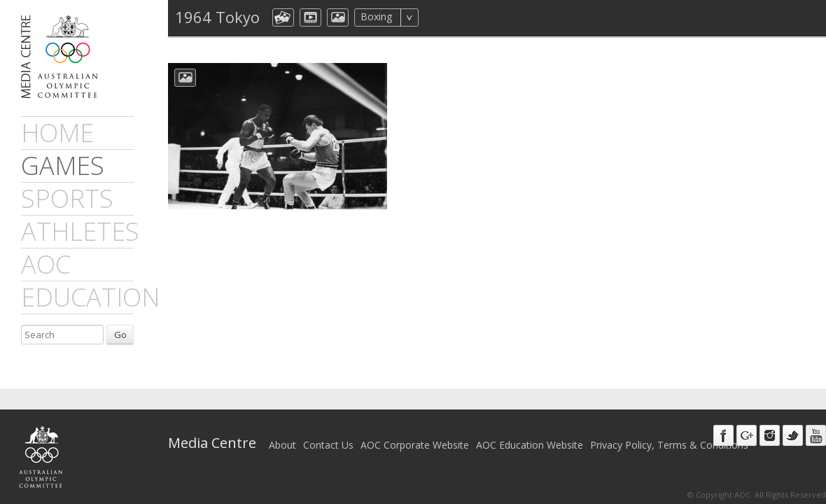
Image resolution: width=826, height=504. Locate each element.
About (282, 445)
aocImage (338, 17)
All (437, 17)
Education (90, 297)
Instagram (770, 435)
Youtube (816, 435)
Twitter (793, 435)
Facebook (723, 435)
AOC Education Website (530, 445)
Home (57, 133)
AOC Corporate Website (415, 445)
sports (67, 198)
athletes (80, 231)
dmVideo (310, 17)
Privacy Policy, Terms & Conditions (669, 445)
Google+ (747, 435)
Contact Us (328, 445)
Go (120, 335)
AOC (46, 264)
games (63, 166)
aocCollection (283, 17)
